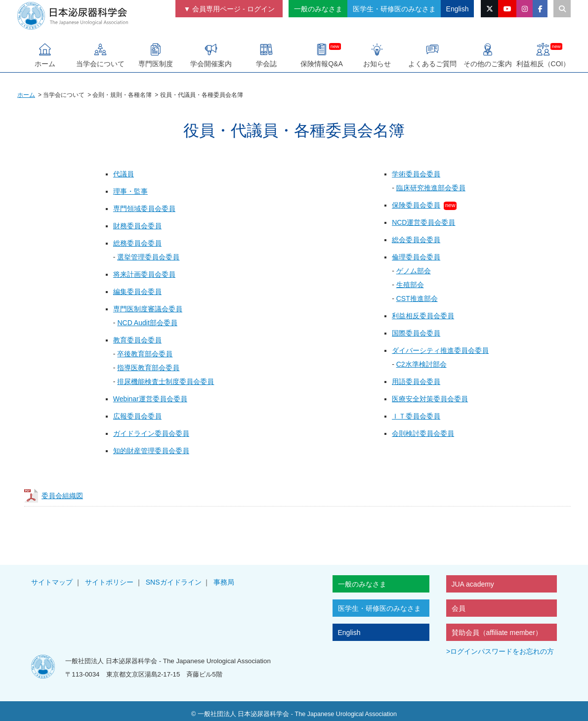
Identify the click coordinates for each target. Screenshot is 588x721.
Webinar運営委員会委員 (150, 399)
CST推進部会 (417, 298)
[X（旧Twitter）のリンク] (489, 9)
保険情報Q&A (322, 55)
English (458, 9)
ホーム (45, 55)
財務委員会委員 (137, 226)
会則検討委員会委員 (423, 433)
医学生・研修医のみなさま (394, 9)
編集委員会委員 (137, 292)
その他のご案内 (488, 55)
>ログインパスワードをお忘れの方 (500, 651)
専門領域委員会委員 (144, 209)
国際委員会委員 (416, 333)
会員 (459, 608)
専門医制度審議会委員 (148, 309)
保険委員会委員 (416, 205)
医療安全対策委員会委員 (430, 399)
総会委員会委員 (416, 240)
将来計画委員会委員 (144, 274)
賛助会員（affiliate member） (497, 633)
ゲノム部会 (414, 271)
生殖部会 (410, 285)
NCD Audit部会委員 (147, 323)
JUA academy (473, 584)
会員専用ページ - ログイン (233, 9)
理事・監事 (130, 191)
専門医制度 (156, 55)
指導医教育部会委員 (148, 368)
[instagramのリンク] (525, 9)
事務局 (224, 582)
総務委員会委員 (137, 243)
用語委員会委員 (416, 382)
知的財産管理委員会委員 (151, 451)
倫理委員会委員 (416, 257)
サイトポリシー (109, 582)
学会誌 (266, 55)
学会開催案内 (211, 55)
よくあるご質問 (432, 55)
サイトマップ (52, 582)
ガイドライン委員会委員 (151, 433)
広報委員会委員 (137, 416)
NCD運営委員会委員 (423, 222)
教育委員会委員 (137, 340)
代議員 (124, 174)
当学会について (100, 55)
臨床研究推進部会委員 (431, 188)
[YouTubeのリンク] (507, 9)
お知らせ (377, 55)
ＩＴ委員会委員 (416, 416)
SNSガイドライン (174, 582)
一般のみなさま (318, 9)
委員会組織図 (62, 496)
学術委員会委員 (416, 174)
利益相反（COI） (543, 55)
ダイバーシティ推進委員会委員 (440, 350)
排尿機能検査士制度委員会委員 (166, 382)
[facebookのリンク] (540, 9)
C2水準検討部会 (421, 364)
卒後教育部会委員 (145, 354)
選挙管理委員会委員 (148, 257)
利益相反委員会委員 (423, 316)
